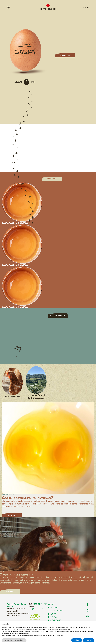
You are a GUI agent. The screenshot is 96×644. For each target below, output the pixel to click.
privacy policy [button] (60, 628)
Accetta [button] (89, 640)
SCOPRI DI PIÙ (12, 515)
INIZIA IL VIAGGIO (65, 55)
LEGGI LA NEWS (10, 591)
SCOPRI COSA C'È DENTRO (15, 265)
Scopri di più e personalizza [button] (14, 640)
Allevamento (55, 611)
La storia (53, 608)
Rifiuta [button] (77, 640)
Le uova (52, 614)
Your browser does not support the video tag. (48, 148)
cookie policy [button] (66, 630)
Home (51, 604)
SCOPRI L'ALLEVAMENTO (58, 315)
